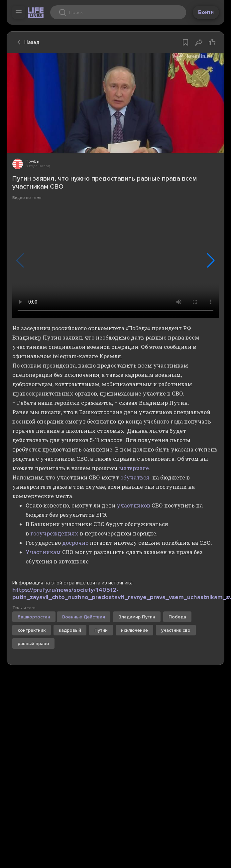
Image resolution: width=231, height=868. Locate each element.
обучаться (135, 477)
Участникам (43, 552)
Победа (177, 617)
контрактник (32, 630)
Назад (27, 42)
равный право (33, 644)
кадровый (70, 630)
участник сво (176, 630)
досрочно (75, 543)
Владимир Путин (137, 617)
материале (134, 468)
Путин (101, 630)
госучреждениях (54, 533)
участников (133, 505)
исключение (134, 630)
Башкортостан (34, 617)
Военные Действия (84, 617)
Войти (206, 12)
